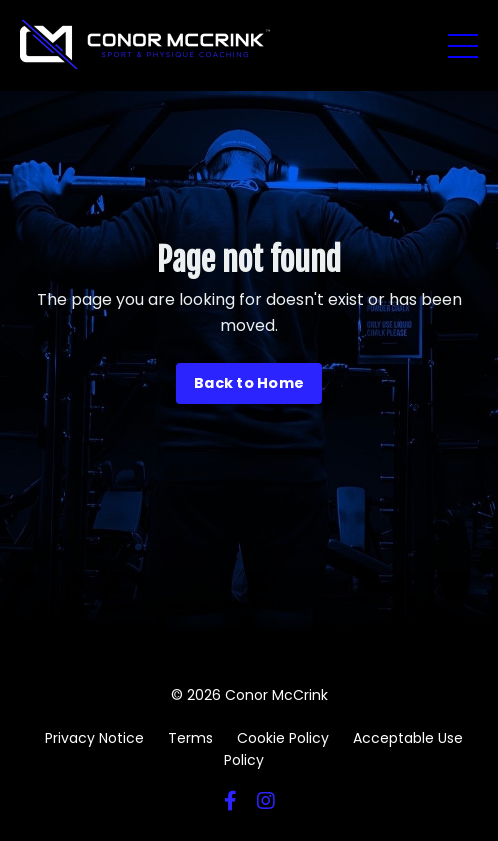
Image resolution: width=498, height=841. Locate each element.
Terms (190, 738)
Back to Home (249, 383)
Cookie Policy (283, 738)
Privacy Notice (94, 738)
